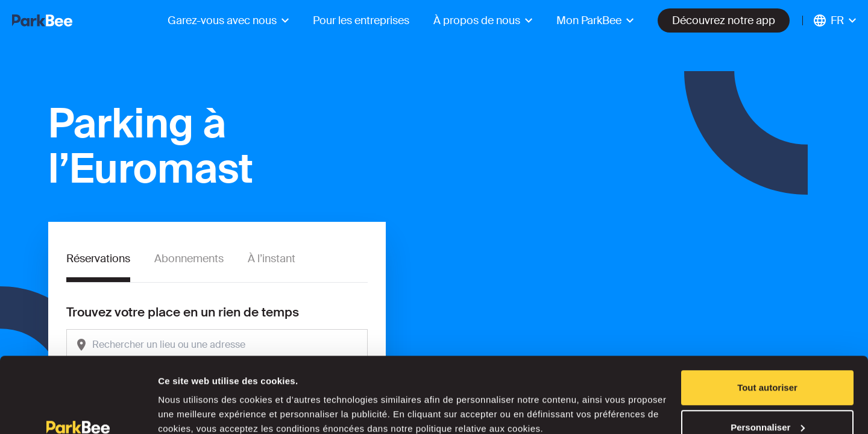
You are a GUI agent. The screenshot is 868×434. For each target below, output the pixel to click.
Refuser (767, 402)
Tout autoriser (767, 323)
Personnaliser (768, 363)
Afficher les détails (199, 397)
